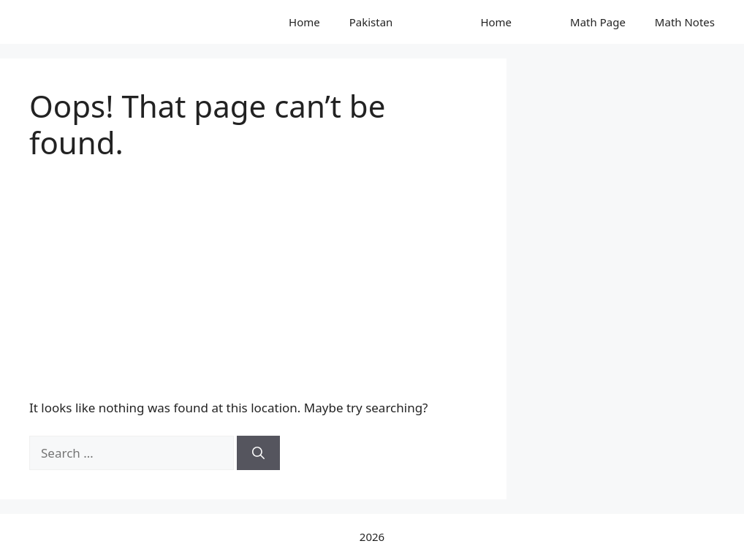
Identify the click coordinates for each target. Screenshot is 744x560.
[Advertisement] (253, 271)
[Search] (258, 453)
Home (304, 22)
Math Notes (685, 22)
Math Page (598, 22)
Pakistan (371, 22)
